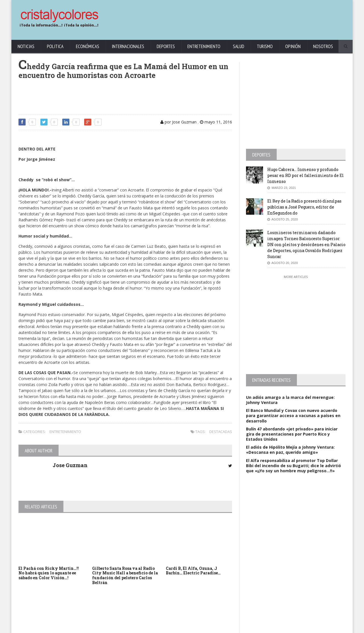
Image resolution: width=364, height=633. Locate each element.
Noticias (26, 46)
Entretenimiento (204, 46)
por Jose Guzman (178, 122)
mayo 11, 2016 (216, 122)
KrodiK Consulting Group (151, 627)
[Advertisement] (243, 17)
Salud (239, 46)
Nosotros (323, 46)
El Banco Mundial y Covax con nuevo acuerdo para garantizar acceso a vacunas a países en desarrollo (293, 416)
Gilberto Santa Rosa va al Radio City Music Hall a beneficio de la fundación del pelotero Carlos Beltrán (125, 575)
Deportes (166, 46)
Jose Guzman (70, 465)
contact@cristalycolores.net (194, 627)
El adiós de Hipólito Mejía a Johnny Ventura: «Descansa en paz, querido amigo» (290, 450)
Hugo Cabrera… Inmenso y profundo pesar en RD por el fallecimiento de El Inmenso (306, 175)
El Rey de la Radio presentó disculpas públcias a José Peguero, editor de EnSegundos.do (304, 207)
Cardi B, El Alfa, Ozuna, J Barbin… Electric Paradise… (193, 571)
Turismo (265, 46)
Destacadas (221, 432)
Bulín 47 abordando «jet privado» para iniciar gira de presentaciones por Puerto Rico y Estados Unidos (292, 434)
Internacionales (128, 46)
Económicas (88, 46)
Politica (55, 46)
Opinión (293, 46)
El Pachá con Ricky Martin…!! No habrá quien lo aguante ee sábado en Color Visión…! (49, 573)
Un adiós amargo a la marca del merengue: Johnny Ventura (290, 400)
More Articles (296, 277)
